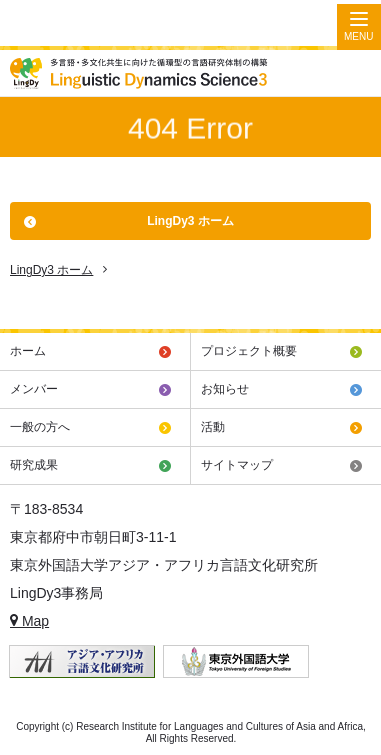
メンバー (34, 389)
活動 (213, 427)
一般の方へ (40, 427)
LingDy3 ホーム (190, 221)
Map (29, 621)
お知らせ (225, 389)
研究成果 (34, 465)
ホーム (28, 351)
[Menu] (359, 27)
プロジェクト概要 (249, 351)
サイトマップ (237, 465)
